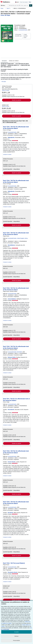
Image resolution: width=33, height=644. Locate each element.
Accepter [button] (16, 632)
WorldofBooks (11, 245)
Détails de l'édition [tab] (14, 61)
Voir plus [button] (4, 82)
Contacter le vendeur (7, 155)
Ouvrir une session (24, 2)
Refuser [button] (16, 636)
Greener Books (12, 462)
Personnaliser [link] (17, 640)
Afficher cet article (6, 90)
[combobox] (18, 5)
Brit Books (11, 513)
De (18, 35)
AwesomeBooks (12, 299)
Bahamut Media (12, 357)
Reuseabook (11, 410)
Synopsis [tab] (4, 61)
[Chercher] (31, 5)
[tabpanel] (16, 73)
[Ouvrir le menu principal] (3, 5)
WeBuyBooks (11, 137)
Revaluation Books (13, 572)
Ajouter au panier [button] (17, 100)
